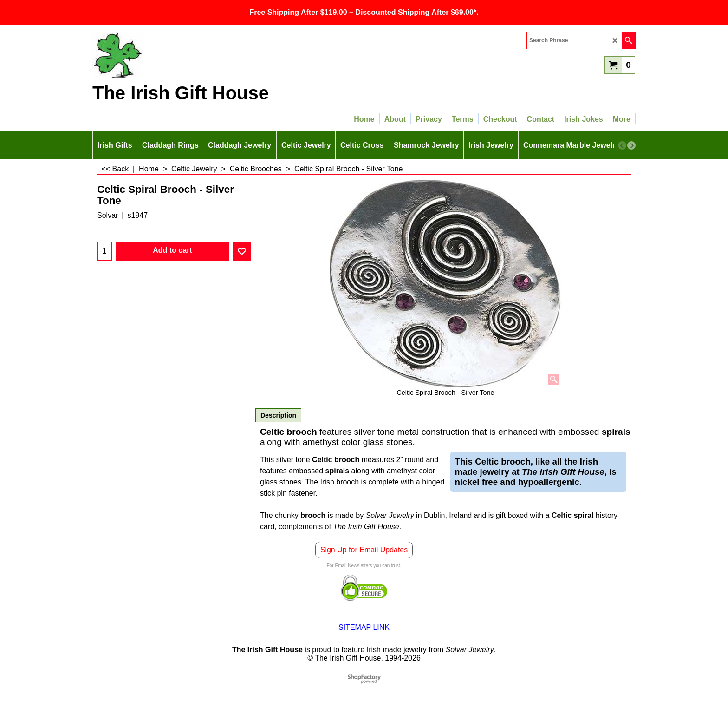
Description (278, 415)
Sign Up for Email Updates (364, 550)
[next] (631, 145)
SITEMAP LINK (364, 627)
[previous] (622, 145)
